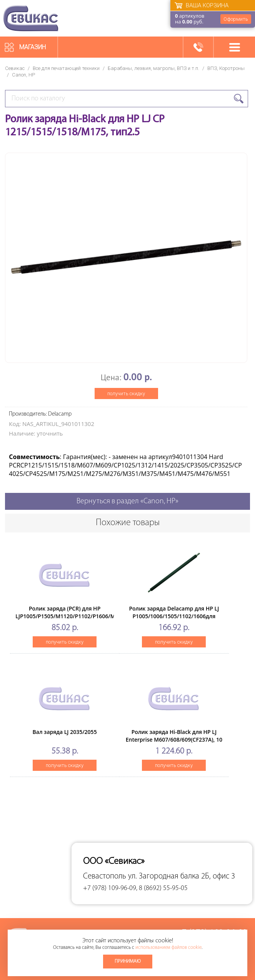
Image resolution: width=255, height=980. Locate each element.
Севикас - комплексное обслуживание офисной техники (31, 18)
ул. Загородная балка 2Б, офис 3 (182, 876)
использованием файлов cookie (168, 948)
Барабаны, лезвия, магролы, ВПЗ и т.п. (153, 68)
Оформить (236, 19)
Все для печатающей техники (66, 68)
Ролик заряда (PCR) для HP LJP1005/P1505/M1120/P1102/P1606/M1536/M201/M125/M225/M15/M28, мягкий (110, 616)
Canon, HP (23, 75)
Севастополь (105, 876)
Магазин (32, 47)
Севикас (15, 68)
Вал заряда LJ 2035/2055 (65, 732)
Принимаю (128, 961)
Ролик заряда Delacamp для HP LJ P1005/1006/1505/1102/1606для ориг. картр (174, 616)
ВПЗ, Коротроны (226, 68)
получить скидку (126, 393)
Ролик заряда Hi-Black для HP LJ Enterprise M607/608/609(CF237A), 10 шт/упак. (174, 740)
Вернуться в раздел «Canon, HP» (127, 501)
